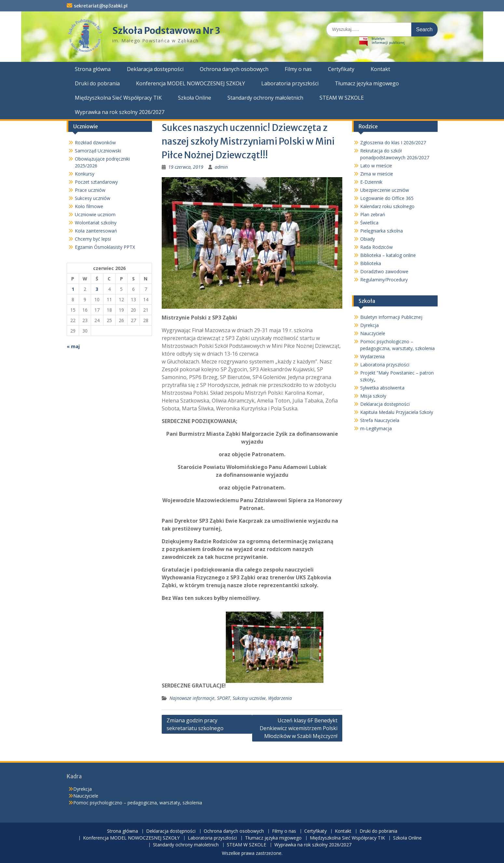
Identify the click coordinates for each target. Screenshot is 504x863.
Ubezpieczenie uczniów (385, 190)
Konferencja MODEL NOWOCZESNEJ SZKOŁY (191, 83)
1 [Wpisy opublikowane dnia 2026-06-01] (73, 289)
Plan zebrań (373, 214)
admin (221, 167)
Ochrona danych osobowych (234, 69)
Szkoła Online (195, 98)
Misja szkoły (373, 396)
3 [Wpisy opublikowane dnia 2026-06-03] (97, 289)
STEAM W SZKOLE (342, 98)
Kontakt (380, 69)
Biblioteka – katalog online (388, 255)
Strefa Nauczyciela (380, 420)
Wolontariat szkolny (96, 223)
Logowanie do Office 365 (387, 198)
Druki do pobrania (97, 83)
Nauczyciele (373, 333)
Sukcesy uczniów (249, 698)
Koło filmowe (89, 206)
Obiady (368, 239)
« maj (73, 346)
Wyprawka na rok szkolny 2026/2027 (120, 112)
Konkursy (85, 174)
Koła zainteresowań (96, 231)
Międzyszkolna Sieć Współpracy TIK (118, 98)
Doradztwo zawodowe (384, 271)
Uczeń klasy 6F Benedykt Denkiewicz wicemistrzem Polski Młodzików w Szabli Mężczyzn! (299, 728)
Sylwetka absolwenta (382, 388)
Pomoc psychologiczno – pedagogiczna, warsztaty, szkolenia (138, 803)
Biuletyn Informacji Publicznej (391, 317)
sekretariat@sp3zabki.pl (101, 6)
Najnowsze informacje (192, 698)
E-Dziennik (371, 182)
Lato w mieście (376, 166)
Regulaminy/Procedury (384, 280)
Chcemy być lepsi (93, 239)
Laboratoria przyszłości (290, 83)
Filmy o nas (298, 69)
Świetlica (369, 223)
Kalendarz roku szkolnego (387, 206)
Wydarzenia (280, 698)
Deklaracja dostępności (155, 69)
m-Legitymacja (376, 428)
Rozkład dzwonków (95, 142)
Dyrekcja (369, 325)
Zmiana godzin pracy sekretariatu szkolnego (195, 724)
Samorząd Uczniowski (98, 151)
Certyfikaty (341, 69)
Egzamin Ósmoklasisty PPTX (105, 247)
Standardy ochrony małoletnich (265, 98)
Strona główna (93, 69)
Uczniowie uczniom (95, 214)
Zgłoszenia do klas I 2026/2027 (393, 142)
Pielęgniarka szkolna (381, 231)
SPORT (224, 698)
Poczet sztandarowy (96, 182)
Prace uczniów (90, 190)
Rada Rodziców (376, 247)
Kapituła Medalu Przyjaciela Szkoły (397, 412)
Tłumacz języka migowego (367, 83)
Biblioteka (371, 263)
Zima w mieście (377, 174)
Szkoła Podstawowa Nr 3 (166, 31)
